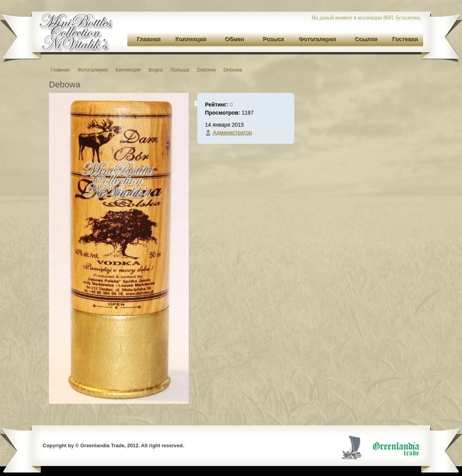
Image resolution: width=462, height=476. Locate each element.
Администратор (232, 133)
